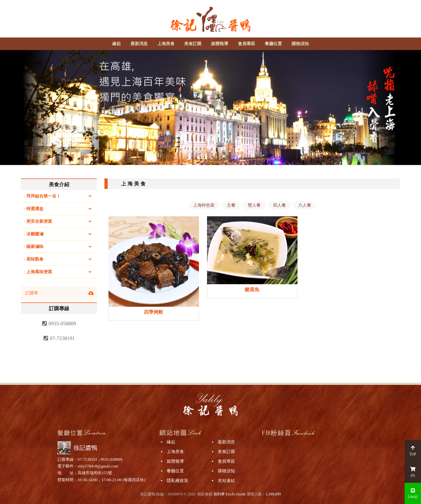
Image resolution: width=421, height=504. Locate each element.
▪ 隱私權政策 (175, 481)
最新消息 (139, 44)
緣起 (117, 44)
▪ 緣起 (168, 442)
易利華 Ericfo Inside (230, 494)
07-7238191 (62, 338)
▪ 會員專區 (223, 461)
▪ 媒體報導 (172, 461)
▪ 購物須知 (223, 471)
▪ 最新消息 (223, 442)
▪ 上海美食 (172, 452)
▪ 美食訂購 (223, 452)
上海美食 (166, 44)
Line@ (413, 494)
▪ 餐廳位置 (172, 471)
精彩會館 (205, 494)
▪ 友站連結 (223, 481)
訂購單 (32, 293)
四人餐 (280, 205)
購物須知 (300, 44)
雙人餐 (254, 205)
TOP (413, 451)
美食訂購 (193, 44)
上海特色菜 (204, 205)
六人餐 (305, 205)
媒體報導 (220, 44)
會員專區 (246, 44)
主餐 (231, 205)
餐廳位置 (273, 44)
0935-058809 (62, 324)
